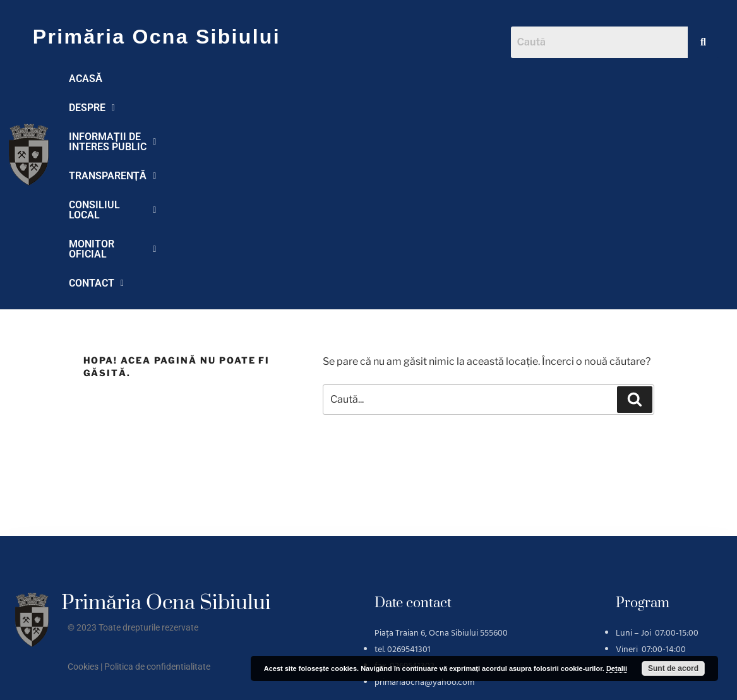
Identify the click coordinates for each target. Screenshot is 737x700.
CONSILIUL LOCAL (521, 79)
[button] (144, 79)
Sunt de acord (673, 668)
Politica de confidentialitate (157, 491)
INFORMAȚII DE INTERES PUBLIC (268, 79)
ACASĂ (86, 79)
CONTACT (211, 108)
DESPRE (144, 79)
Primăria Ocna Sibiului (157, 37)
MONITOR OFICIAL (117, 108)
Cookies (83, 491)
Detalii (617, 668)
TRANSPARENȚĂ (410, 79)
